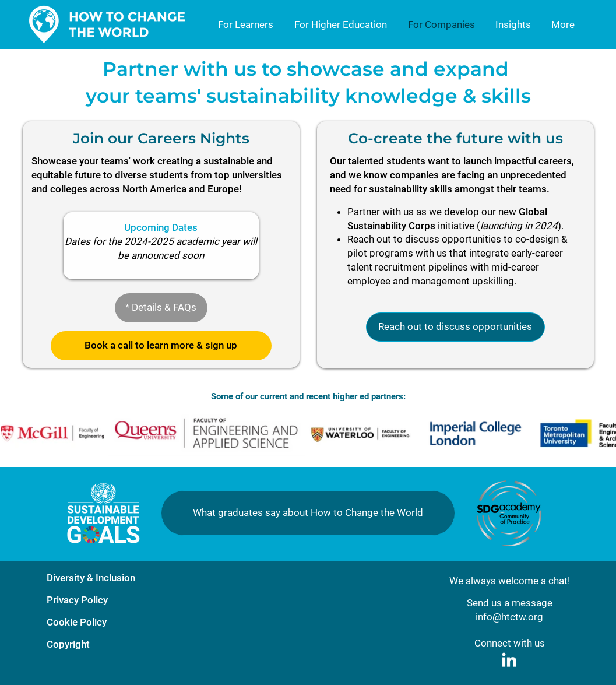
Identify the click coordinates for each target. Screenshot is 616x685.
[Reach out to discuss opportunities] (455, 327)
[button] (161, 308)
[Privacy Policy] (111, 600)
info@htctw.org (509, 617)
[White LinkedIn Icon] (509, 660)
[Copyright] (111, 645)
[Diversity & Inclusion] (111, 578)
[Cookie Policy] (111, 623)
